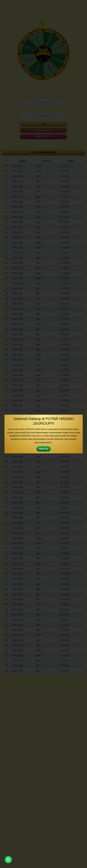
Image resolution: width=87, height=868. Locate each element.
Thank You (43, 449)
